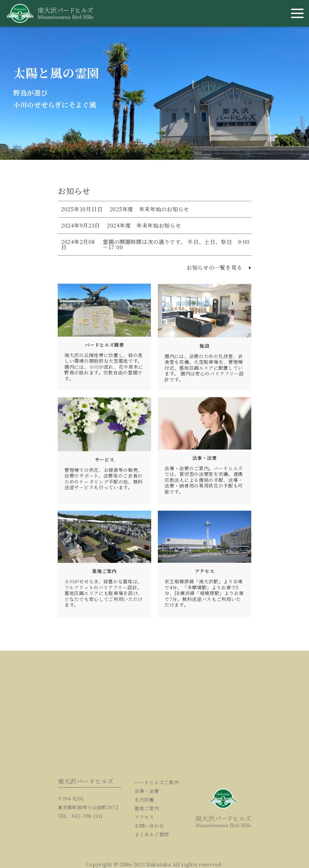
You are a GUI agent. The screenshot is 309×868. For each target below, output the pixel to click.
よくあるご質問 (152, 834)
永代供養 (144, 800)
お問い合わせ (149, 826)
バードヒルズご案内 (157, 782)
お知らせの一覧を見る (219, 268)
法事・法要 (147, 791)
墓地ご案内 (147, 808)
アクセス (144, 817)
